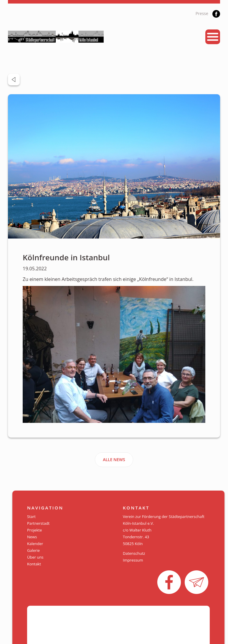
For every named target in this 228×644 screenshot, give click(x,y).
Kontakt (34, 564)
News (32, 537)
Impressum (133, 560)
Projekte (34, 530)
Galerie (33, 550)
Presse (202, 13)
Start (31, 516)
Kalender (35, 544)
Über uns (35, 557)
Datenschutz (134, 553)
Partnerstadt (38, 523)
